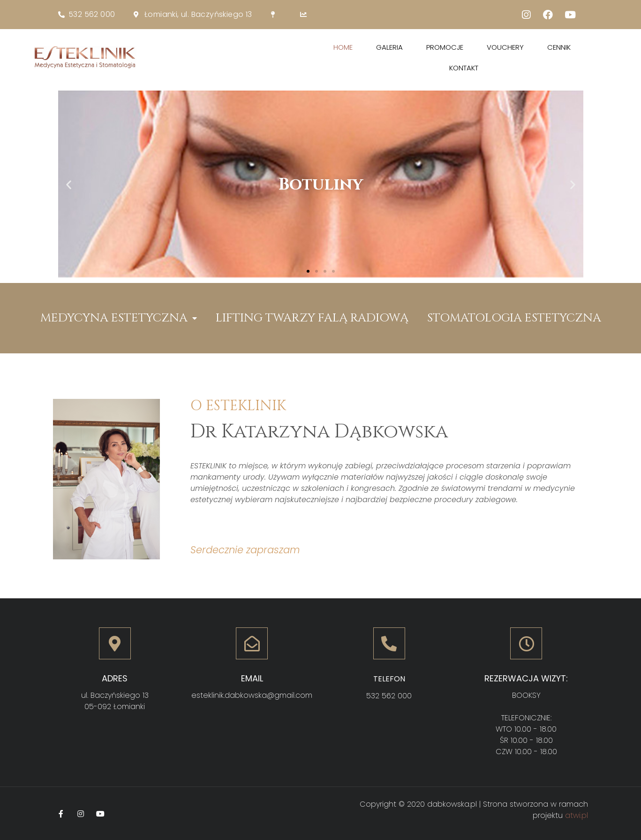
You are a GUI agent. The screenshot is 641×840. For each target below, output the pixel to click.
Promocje (445, 47)
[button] (308, 271)
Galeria (389, 47)
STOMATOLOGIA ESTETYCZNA (514, 318)
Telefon (389, 679)
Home (343, 47)
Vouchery (505, 47)
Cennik (559, 47)
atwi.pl (577, 815)
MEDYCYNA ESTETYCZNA (119, 318)
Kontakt (464, 68)
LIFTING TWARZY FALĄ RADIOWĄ (312, 318)
